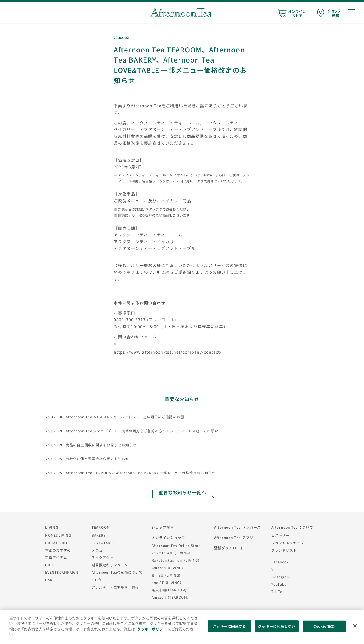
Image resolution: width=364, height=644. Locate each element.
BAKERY (99, 535)
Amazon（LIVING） (168, 568)
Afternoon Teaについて (292, 527)
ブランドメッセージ (288, 543)
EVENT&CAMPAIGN (62, 572)
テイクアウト (103, 557)
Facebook (280, 562)
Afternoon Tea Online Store (176, 545)
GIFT (49, 565)
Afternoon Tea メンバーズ (237, 527)
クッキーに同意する (229, 626)
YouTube (279, 584)
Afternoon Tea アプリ (234, 537)
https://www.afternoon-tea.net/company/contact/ (168, 352)
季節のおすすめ (58, 550)
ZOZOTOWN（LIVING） (172, 553)
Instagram (281, 577)
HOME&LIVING (58, 535)
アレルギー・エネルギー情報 (115, 587)
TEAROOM (101, 527)
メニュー (99, 550)
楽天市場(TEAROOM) (169, 590)
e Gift (97, 580)
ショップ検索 (163, 527)
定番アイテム (56, 557)
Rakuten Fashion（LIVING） (177, 560)
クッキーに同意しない (277, 626)
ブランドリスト (284, 550)
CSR (49, 580)
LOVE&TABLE (103, 543)
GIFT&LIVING (57, 543)
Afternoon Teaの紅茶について (117, 572)
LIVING (52, 527)
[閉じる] (355, 626)
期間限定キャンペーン (110, 565)
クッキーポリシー (152, 629)
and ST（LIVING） (167, 582)
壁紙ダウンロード (229, 548)
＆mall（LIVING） (167, 575)
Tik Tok (278, 591)
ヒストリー (280, 535)
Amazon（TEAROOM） (171, 597)
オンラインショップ (168, 537)
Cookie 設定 (324, 626)
